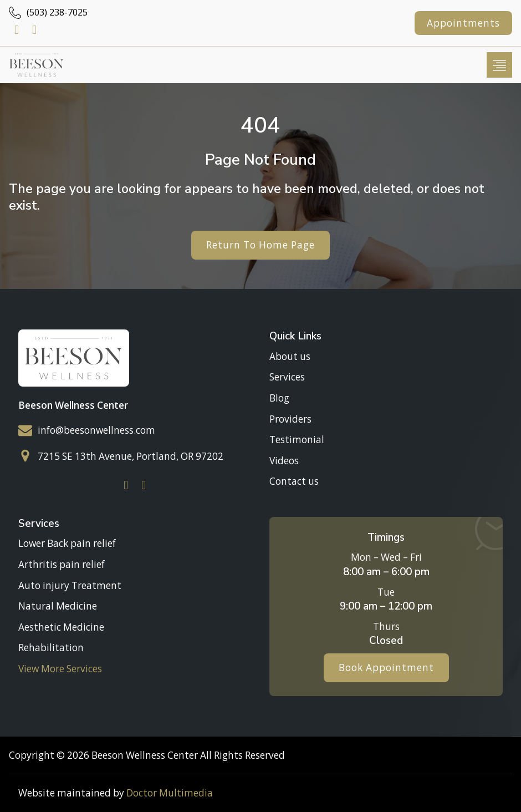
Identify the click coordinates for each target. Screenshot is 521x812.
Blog (279, 398)
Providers (290, 419)
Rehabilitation (51, 648)
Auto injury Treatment (70, 585)
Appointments (463, 23)
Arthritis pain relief (62, 564)
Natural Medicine (58, 606)
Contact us (294, 482)
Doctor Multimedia (170, 793)
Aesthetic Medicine (61, 627)
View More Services (60, 669)
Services (287, 377)
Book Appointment (386, 668)
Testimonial (297, 440)
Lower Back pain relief (67, 543)
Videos (284, 461)
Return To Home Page (260, 245)
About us (290, 356)
